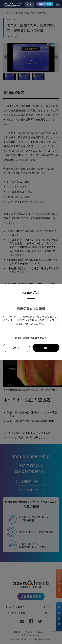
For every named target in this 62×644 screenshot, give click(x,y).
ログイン (29, 4)
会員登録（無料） (45, 4)
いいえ (16, 348)
